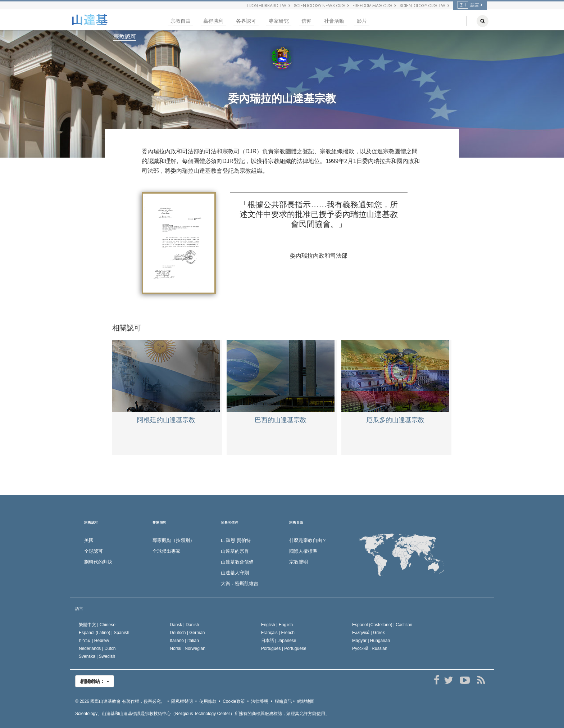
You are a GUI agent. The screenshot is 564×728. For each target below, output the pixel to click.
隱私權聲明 (182, 701)
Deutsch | (187, 633)
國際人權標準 (303, 551)
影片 (362, 21)
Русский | (370, 648)
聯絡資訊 (283, 701)
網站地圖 (306, 701)
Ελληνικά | (369, 633)
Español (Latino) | (104, 633)
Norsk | (188, 648)
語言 (468, 5)
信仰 (306, 21)
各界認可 (246, 21)
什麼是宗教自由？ (308, 540)
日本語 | (279, 641)
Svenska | (97, 656)
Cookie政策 (234, 701)
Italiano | (184, 641)
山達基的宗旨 (235, 551)
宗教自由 (181, 21)
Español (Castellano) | (382, 625)
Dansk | (184, 625)
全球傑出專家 (167, 551)
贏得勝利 (213, 21)
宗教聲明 (299, 562)
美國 (89, 540)
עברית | (94, 641)
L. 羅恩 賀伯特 (236, 540)
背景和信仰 (230, 523)
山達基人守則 (235, 573)
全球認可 (94, 551)
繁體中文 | (97, 625)
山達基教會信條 (237, 562)
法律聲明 (260, 701)
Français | (278, 633)
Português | (284, 648)
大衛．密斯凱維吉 (240, 584)
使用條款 (208, 701)
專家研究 (279, 21)
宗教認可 (125, 37)
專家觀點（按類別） (174, 540)
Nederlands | (97, 648)
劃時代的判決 (98, 562)
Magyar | (371, 641)
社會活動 (334, 21)
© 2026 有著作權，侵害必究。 (120, 701)
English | (277, 625)
